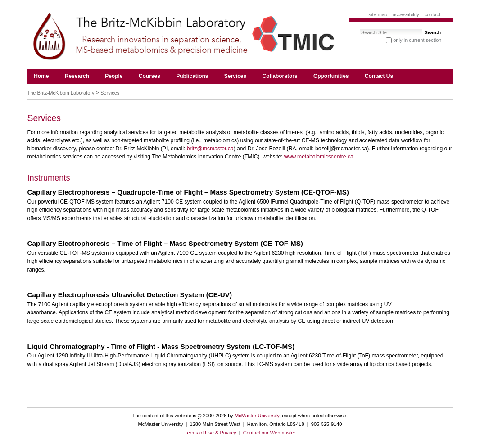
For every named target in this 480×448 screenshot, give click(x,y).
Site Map (378, 14)
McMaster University (257, 416)
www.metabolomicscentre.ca (319, 157)
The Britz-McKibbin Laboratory (61, 93)
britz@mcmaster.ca (210, 149)
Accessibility (406, 14)
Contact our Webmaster (269, 433)
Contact (432, 14)
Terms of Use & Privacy (211, 433)
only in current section (417, 40)
